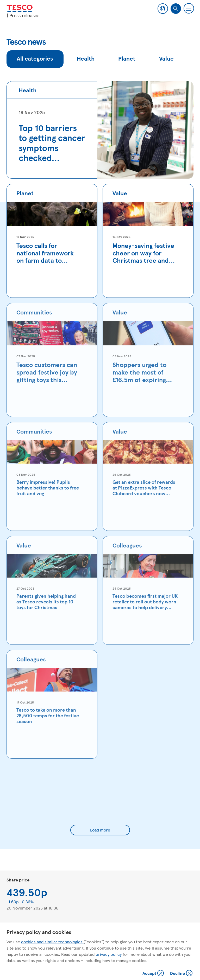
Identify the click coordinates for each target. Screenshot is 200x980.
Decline (182, 974)
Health (86, 58)
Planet (127, 58)
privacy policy (109, 954)
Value (166, 58)
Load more (100, 830)
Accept (154, 974)
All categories (35, 58)
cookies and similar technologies (52, 942)
